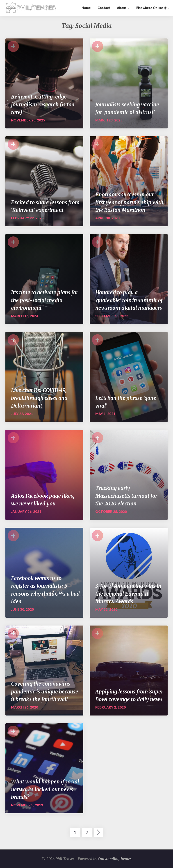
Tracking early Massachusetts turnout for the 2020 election (126, 496)
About (123, 8)
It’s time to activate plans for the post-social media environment (45, 300)
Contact (104, 8)
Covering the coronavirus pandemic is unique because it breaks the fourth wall (45, 691)
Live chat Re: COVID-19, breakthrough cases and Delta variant (39, 398)
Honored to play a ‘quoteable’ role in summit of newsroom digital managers (129, 300)
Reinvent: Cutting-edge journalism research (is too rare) (43, 104)
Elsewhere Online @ (153, 8)
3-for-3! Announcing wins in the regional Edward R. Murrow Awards (128, 594)
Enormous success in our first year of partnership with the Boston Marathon (129, 202)
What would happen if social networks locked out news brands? (45, 789)
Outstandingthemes (115, 859)
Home (86, 8)
